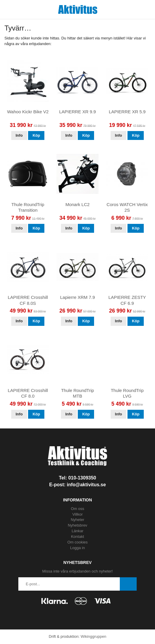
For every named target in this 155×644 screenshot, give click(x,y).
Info (19, 135)
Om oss (78, 509)
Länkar (77, 531)
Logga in (77, 548)
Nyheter (77, 520)
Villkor (77, 514)
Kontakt (77, 537)
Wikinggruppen (93, 636)
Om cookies (78, 542)
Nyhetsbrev (77, 525)
